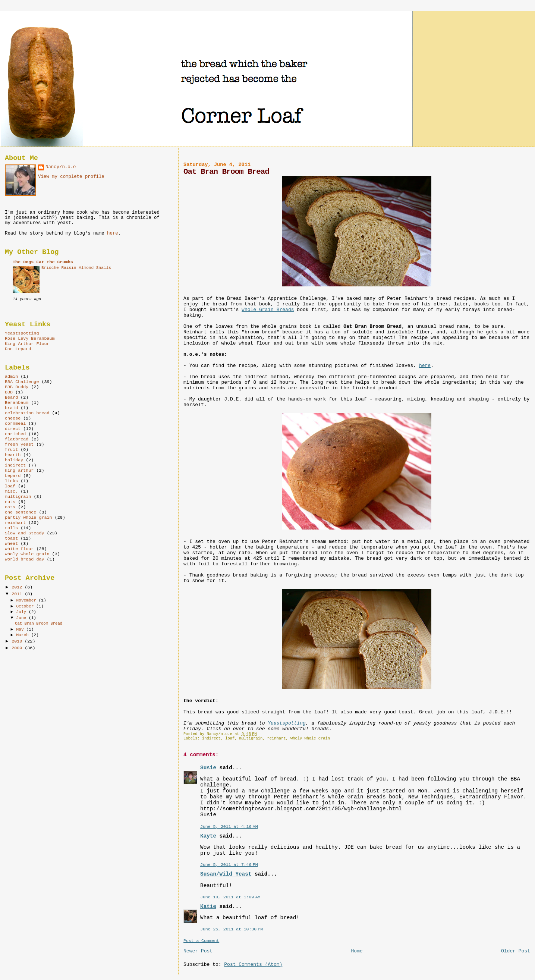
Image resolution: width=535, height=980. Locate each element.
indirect (211, 738)
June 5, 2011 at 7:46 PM (229, 865)
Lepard (13, 476)
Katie (208, 907)
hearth (13, 455)
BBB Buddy (17, 387)
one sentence (21, 512)
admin (11, 377)
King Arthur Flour (27, 344)
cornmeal (15, 424)
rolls (11, 528)
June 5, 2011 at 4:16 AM (229, 827)
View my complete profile (71, 177)
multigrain (251, 738)
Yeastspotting (287, 723)
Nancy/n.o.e (61, 167)
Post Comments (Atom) (253, 965)
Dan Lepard (18, 349)
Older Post (516, 951)
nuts (10, 502)
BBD (9, 392)
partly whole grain (29, 518)
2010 (18, 641)
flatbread (17, 439)
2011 (18, 594)
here (425, 366)
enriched (15, 434)
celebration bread (27, 413)
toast (11, 538)
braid (11, 408)
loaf (230, 738)
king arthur (19, 471)
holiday (14, 460)
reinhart (277, 738)
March (24, 635)
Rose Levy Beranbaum (30, 339)
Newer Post (198, 951)
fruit (11, 450)
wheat (11, 544)
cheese (13, 418)
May (21, 629)
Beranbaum (17, 403)
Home (357, 951)
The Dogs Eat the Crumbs (43, 262)
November (28, 600)
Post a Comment (201, 941)
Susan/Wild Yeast (226, 874)
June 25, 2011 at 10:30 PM (232, 929)
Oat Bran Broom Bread (39, 624)
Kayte (208, 836)
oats (10, 507)
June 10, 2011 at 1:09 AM (230, 897)
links (11, 481)
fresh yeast (19, 445)
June (23, 618)
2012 (18, 587)
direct (13, 429)
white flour (19, 549)
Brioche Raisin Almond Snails (76, 268)
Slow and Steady (25, 533)
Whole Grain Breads (268, 310)
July (23, 612)
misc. (11, 491)
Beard (11, 398)
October (26, 606)
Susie (208, 768)
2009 (18, 648)
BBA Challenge (22, 382)
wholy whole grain (310, 738)
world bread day (25, 559)
